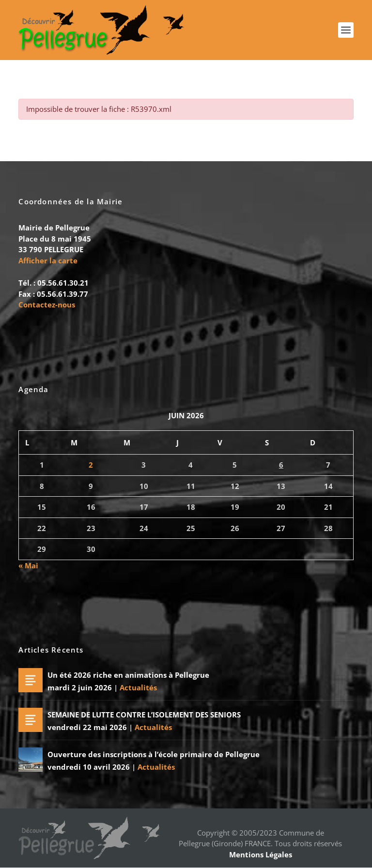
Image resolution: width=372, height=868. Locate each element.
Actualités (138, 687)
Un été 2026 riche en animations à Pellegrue (128, 675)
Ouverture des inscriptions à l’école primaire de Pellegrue (154, 755)
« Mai (28, 565)
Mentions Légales (261, 854)
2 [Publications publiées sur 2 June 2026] (91, 465)
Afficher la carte (48, 260)
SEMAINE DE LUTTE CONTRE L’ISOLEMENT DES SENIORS (144, 715)
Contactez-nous (47, 305)
